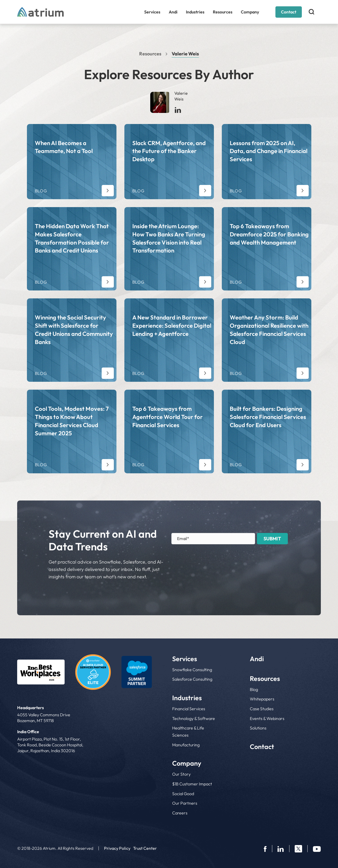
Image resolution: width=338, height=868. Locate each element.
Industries (195, 12)
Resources (223, 12)
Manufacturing (186, 745)
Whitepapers (262, 699)
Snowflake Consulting (192, 670)
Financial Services (189, 709)
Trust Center (145, 848)
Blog (254, 689)
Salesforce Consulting (192, 679)
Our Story (181, 774)
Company (250, 12)
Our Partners (185, 803)
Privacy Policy (117, 848)
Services (152, 12)
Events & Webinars (267, 718)
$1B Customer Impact (192, 784)
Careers (180, 813)
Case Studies (262, 709)
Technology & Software (194, 718)
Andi (173, 12)
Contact (289, 12)
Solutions (258, 728)
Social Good (183, 794)
